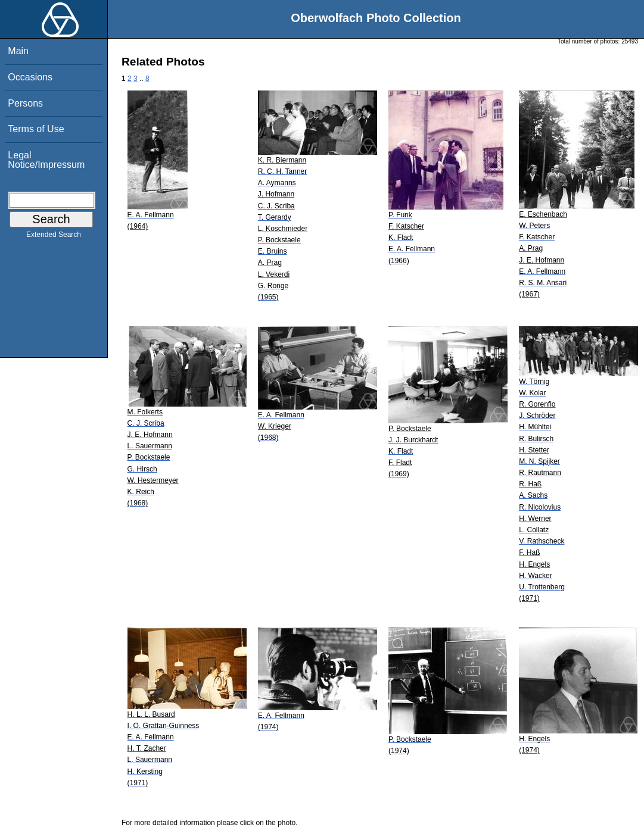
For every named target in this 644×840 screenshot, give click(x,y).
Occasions (30, 77)
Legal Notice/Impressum (46, 160)
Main (18, 51)
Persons (25, 103)
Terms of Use (36, 129)
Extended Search (54, 237)
